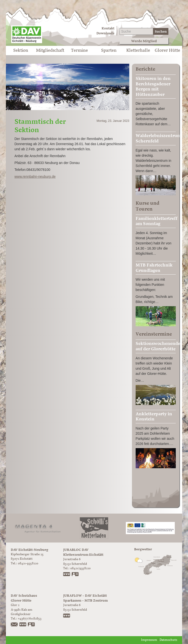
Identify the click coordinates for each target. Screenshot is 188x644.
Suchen (161, 32)
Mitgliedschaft (50, 51)
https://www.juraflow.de (67, 616)
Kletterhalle (138, 51)
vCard (75, 575)
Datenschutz (168, 640)
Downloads (105, 33)
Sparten (109, 51)
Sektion (21, 51)
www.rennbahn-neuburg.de (35, 177)
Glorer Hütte (167, 51)
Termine (79, 51)
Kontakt (108, 28)
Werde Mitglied (144, 41)
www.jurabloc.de (67, 575)
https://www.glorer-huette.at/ (23, 625)
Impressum (149, 640)
